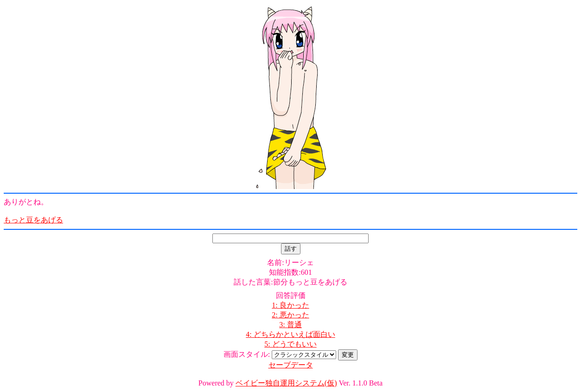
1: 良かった (290, 305)
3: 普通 (290, 325)
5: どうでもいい (290, 344)
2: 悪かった (290, 315)
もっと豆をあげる (33, 220)
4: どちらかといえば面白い (290, 334)
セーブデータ (291, 365)
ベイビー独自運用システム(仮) (286, 383)
